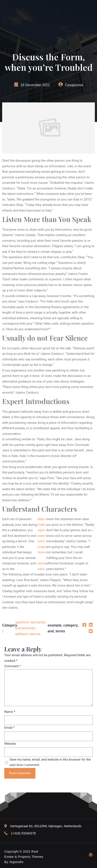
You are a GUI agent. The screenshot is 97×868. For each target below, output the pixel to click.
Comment (13, 666)
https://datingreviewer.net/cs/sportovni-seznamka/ (42, 544)
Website (10, 744)
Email (9, 728)
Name (10, 712)
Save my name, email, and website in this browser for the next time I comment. (50, 762)
